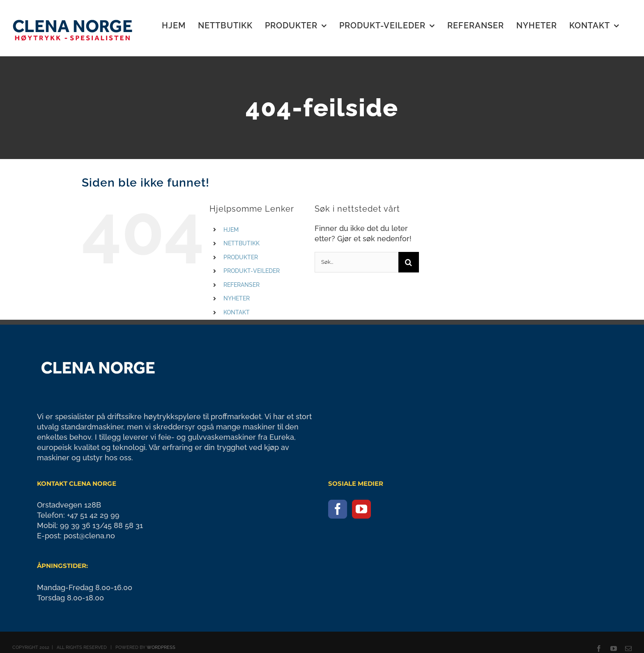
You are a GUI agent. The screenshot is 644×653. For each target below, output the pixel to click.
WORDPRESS (161, 647)
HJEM (231, 230)
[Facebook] (338, 509)
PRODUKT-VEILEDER (252, 271)
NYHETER (237, 298)
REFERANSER (241, 285)
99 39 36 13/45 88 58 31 (101, 525)
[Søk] (409, 262)
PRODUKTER (241, 257)
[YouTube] (361, 509)
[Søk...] (356, 262)
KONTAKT (237, 312)
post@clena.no (89, 536)
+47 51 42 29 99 (93, 515)
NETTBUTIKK (241, 243)
